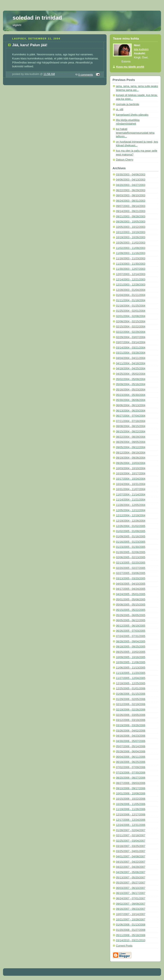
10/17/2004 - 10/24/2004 (131, 479)
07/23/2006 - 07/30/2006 (131, 773)
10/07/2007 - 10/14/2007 (131, 914)
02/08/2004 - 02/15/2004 (131, 321)
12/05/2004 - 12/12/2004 (131, 510)
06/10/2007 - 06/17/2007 (131, 893)
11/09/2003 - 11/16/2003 (131, 253)
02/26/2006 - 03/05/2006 (131, 715)
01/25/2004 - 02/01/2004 (131, 311)
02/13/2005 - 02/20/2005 (131, 563)
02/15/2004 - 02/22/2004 (131, 327)
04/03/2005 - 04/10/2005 (131, 584)
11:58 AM (49, 74)
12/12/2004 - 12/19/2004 (131, 515)
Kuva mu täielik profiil (130, 67)
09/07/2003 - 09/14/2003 (131, 206)
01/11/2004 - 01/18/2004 (131, 300)
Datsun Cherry (125, 160)
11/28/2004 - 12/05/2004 (131, 505)
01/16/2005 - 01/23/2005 (131, 542)
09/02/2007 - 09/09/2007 (131, 904)
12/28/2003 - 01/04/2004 (131, 290)
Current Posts (124, 946)
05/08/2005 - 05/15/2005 (131, 605)
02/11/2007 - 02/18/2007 (131, 835)
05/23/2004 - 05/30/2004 (131, 395)
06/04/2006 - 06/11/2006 (131, 757)
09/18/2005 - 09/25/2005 (131, 647)
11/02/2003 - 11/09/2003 (131, 248)
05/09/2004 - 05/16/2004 (131, 384)
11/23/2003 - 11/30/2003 (131, 264)
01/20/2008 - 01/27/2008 (131, 930)
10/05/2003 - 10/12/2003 (131, 227)
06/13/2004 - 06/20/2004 (131, 411)
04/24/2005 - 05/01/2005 (131, 594)
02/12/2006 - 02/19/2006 (131, 704)
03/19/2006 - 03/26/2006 (131, 725)
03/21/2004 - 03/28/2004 (131, 353)
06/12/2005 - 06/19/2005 (131, 626)
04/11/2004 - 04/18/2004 (131, 363)
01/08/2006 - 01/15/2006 (131, 694)
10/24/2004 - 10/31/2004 (131, 484)
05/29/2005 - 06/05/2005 (131, 615)
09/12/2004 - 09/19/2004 (131, 453)
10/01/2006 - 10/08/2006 (131, 793)
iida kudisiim (141, 49)
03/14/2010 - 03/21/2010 (131, 940)
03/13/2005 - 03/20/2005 (131, 578)
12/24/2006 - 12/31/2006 (131, 825)
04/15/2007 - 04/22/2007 (131, 862)
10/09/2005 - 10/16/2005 (131, 657)
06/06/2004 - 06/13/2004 (131, 405)
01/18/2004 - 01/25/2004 (131, 306)
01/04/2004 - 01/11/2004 (131, 295)
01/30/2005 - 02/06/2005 (131, 552)
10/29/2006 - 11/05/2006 (131, 804)
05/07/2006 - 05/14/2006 (131, 746)
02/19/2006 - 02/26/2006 (131, 710)
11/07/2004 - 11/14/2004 (131, 495)
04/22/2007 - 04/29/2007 (131, 867)
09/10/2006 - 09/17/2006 (131, 788)
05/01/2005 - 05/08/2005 (131, 600)
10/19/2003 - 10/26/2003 (131, 237)
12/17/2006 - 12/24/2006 (131, 820)
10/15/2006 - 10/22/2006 (131, 799)
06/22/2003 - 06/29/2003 (131, 190)
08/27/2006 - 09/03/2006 (131, 783)
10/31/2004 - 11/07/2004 (131, 489)
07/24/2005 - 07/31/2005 (131, 636)
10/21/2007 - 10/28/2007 (131, 920)
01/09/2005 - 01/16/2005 (131, 537)
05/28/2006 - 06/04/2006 (131, 752)
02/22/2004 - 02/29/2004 (131, 332)
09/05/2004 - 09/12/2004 (131, 447)
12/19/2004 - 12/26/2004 (131, 521)
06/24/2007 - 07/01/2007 (131, 898)
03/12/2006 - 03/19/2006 (131, 720)
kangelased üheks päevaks (132, 115)
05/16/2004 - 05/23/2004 (131, 390)
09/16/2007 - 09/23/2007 (131, 909)
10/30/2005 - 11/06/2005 (131, 662)
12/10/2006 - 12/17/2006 (131, 815)
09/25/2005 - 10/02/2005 (131, 652)
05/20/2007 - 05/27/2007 (131, 883)
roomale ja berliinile (128, 104)
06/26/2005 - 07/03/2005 (131, 631)
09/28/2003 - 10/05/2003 (131, 222)
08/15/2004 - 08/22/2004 (131, 432)
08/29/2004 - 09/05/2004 (131, 442)
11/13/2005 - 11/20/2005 (131, 673)
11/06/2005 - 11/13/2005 (131, 668)
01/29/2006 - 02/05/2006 (131, 699)
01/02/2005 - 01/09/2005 (131, 531)
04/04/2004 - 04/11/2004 (131, 358)
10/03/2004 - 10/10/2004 (131, 468)
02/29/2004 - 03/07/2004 (131, 337)
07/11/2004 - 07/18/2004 (131, 421)
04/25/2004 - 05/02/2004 (131, 374)
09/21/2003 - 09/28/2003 (131, 217)
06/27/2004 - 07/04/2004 (131, 416)
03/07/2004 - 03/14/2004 (131, 342)
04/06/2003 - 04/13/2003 (131, 180)
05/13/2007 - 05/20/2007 (131, 878)
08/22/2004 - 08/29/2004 (131, 437)
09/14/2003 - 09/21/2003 (131, 211)
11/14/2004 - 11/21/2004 (131, 500)
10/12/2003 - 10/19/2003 (131, 232)
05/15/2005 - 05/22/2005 (131, 610)
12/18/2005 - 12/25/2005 (131, 683)
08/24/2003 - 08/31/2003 (131, 201)
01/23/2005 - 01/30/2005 (131, 547)
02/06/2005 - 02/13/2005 (131, 557)
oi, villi (120, 109)
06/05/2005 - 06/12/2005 (131, 620)
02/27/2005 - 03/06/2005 (131, 573)
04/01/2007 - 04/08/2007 (131, 857)
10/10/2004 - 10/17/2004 (131, 473)
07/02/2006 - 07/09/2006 (131, 767)
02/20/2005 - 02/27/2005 (131, 568)
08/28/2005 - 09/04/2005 (131, 641)
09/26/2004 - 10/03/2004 (131, 463)
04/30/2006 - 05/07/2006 (131, 741)
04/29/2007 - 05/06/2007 (131, 872)
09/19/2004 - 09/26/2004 (131, 458)
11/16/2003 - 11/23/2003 (131, 258)
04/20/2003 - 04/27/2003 (131, 185)
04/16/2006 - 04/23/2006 (131, 736)
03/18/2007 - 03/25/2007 (131, 846)
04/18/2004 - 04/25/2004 (131, 369)
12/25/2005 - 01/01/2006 (131, 689)
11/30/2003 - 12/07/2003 (131, 269)
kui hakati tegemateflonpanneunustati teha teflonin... (135, 133)
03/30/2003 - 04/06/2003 (131, 175)
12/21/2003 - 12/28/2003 (131, 285)
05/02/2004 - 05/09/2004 (131, 379)
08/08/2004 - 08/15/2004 (131, 426)
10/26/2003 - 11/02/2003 (131, 243)
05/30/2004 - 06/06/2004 (131, 400)
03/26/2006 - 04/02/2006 (131, 731)
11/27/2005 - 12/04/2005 (131, 678)
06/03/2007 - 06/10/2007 (131, 888)
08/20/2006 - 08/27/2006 (131, 778)
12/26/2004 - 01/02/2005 (131, 526)
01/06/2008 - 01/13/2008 (131, 925)
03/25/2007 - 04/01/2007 (131, 851)
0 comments (86, 75)
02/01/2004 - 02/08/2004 (131, 316)
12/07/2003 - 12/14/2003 (131, 274)
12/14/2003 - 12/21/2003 (131, 280)
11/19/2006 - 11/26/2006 (131, 809)
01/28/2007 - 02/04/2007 (131, 830)
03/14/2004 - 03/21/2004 (131, 348)
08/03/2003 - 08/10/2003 (131, 195)
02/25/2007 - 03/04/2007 (131, 841)
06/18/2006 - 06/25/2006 (131, 762)
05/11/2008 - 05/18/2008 (131, 935)
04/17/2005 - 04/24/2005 (131, 589)
